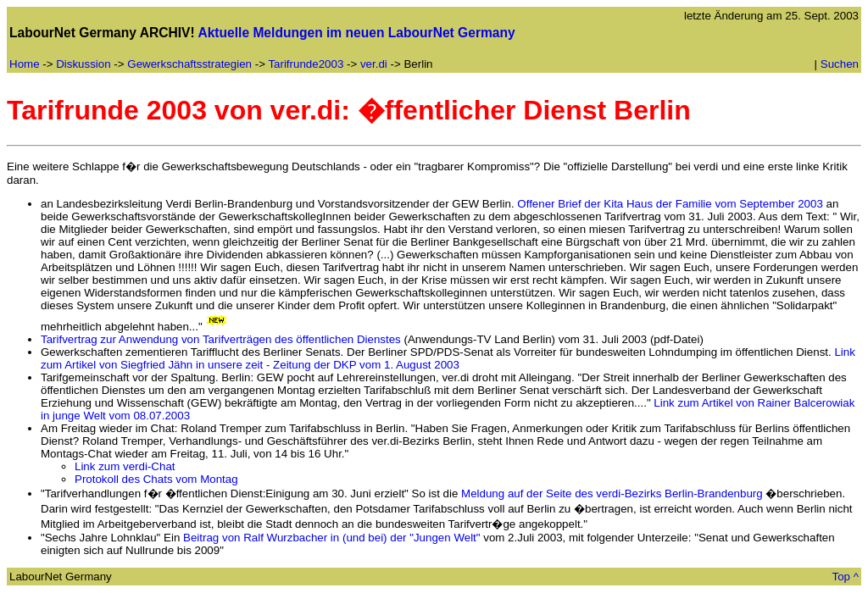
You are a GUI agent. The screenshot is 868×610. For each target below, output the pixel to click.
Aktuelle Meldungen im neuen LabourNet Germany (356, 33)
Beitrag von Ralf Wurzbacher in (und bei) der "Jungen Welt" (332, 538)
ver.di (374, 64)
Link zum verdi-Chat (125, 466)
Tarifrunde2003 (306, 64)
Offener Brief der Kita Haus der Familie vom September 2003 (670, 204)
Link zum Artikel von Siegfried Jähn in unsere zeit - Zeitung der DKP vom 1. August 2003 (448, 358)
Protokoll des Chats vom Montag (156, 479)
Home (25, 64)
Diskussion (83, 64)
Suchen (840, 64)
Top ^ (846, 577)
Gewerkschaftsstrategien (189, 64)
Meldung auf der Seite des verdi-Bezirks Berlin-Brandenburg (612, 494)
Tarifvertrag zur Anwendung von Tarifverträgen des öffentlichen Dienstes (221, 339)
